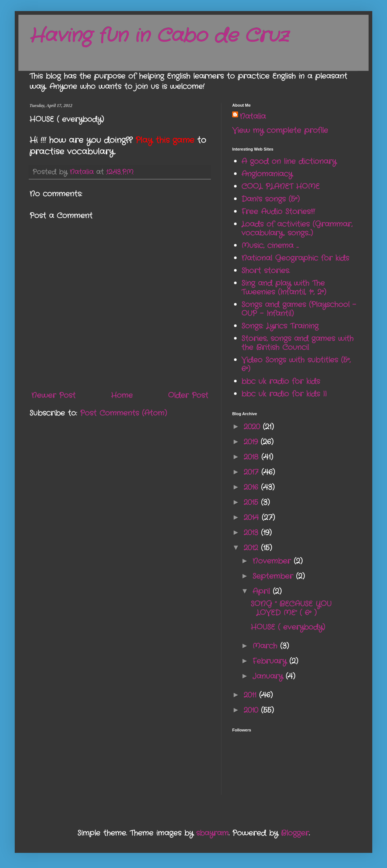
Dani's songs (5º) (271, 199)
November (273, 561)
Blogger (295, 833)
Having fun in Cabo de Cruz (159, 36)
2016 (252, 487)
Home (122, 395)
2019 (252, 442)
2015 (252, 502)
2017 (252, 472)
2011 (251, 695)
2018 (252, 457)
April (263, 591)
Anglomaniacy (267, 174)
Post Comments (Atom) (123, 413)
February (271, 661)
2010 (252, 710)
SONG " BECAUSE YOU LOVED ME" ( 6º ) (291, 608)
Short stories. (266, 271)
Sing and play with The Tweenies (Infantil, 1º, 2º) (284, 288)
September (274, 576)
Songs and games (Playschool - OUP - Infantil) (299, 309)
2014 (253, 518)
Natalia (253, 117)
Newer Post (53, 395)
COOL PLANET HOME (280, 187)
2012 (252, 548)
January (269, 676)
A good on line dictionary (289, 161)
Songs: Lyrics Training (280, 326)
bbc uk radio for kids (281, 381)
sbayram (212, 833)
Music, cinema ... (270, 246)
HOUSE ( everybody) (288, 627)
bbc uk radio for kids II (284, 394)
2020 (253, 427)
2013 (252, 533)
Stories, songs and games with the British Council (297, 343)
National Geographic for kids (295, 258)
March (266, 646)
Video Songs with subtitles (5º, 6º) (296, 364)
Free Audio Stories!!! (278, 212)
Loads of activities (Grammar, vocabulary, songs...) (297, 229)
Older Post (188, 395)
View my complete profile (280, 130)
